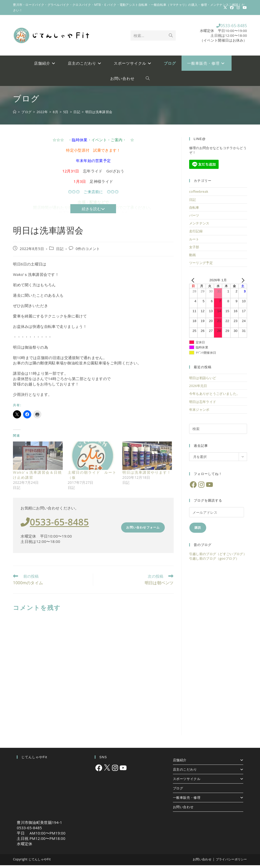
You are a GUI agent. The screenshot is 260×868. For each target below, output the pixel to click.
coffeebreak (199, 194)
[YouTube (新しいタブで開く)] (244, 8)
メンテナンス (199, 226)
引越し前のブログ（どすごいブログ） (218, 557)
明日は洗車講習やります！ (147, 475)
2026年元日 (198, 389)
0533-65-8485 (224, 27)
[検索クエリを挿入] (218, 432)
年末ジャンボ (199, 413)
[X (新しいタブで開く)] (225, 8)
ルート (194, 242)
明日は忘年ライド (203, 404)
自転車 (194, 210)
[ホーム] (15, 115)
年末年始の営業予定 (93, 164)
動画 (193, 258)
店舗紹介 (208, 763)
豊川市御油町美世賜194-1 (39, 825)
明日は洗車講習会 (99, 115)
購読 (198, 531)
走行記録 (196, 234)
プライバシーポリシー (231, 862)
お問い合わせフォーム (143, 530)
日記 (60, 251)
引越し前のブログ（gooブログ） (214, 561)
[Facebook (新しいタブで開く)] (232, 8)
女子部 (194, 250)
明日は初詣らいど (203, 381)
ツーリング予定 (201, 266)
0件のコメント (88, 251)
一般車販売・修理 (208, 800)
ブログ (178, 791)
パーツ (194, 218)
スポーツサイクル (208, 782)
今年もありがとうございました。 (215, 397)
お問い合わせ (183, 810)
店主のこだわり (208, 772)
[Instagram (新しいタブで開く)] (238, 8)
